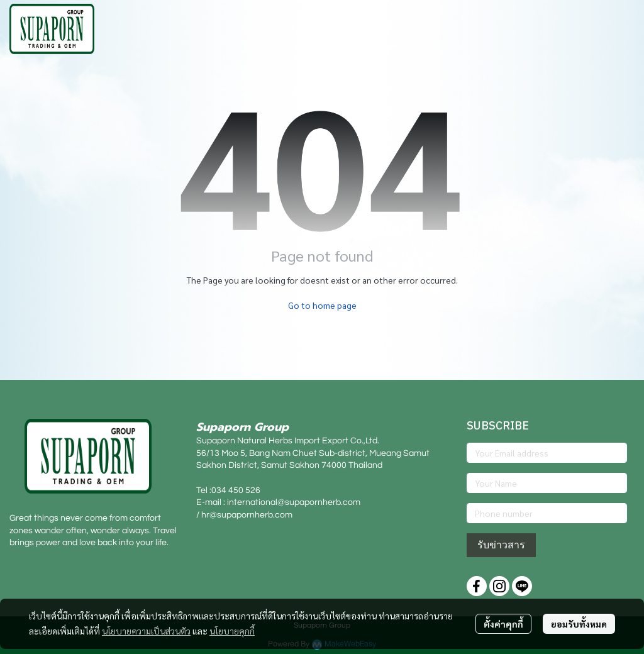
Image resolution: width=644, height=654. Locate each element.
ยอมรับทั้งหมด (579, 624)
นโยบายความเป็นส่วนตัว (146, 631)
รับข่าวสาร (501, 545)
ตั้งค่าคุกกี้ (503, 624)
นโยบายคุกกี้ (232, 631)
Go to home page (322, 305)
